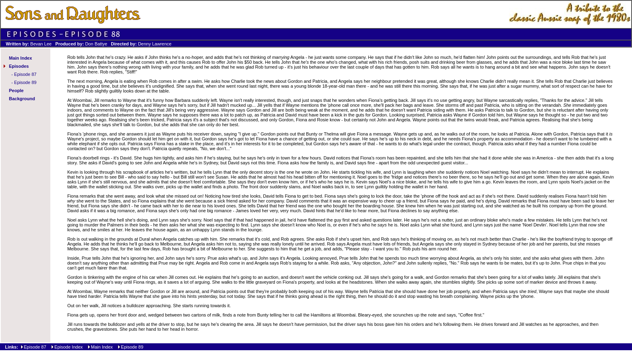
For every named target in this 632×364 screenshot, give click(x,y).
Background (22, 99)
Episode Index (69, 347)
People (16, 90)
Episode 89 (25, 82)
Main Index (20, 58)
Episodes (19, 66)
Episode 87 (25, 74)
